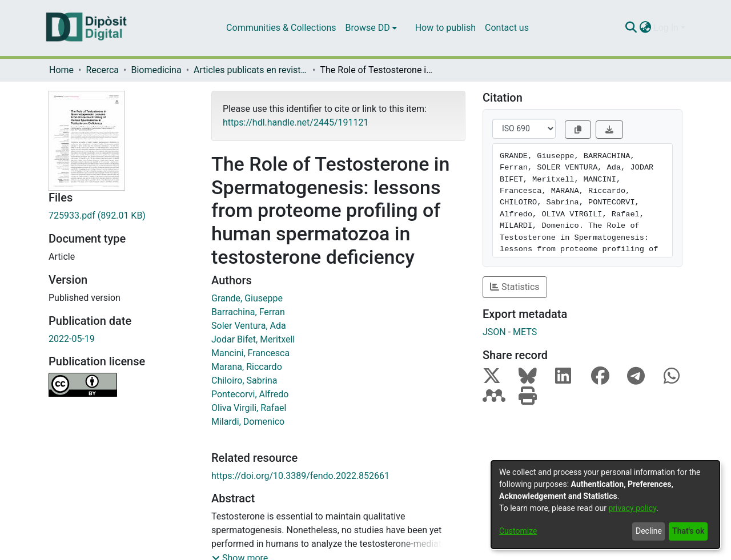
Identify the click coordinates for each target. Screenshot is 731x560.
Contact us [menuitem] (507, 28)
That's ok (688, 531)
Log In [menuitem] (666, 28)
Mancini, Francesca (250, 353)
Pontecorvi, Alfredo (250, 394)
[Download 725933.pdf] (121, 216)
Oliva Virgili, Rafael (249, 408)
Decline (649, 531)
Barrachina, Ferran (248, 312)
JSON (494, 332)
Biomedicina (156, 70)
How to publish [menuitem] (445, 28)
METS (525, 332)
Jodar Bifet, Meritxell (253, 339)
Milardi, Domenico (248, 422)
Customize (518, 531)
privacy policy (632, 508)
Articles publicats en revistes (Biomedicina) (251, 70)
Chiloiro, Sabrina (244, 380)
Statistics (515, 287)
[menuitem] (371, 28)
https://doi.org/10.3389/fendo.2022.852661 (300, 476)
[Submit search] (631, 28)
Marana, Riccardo (247, 367)
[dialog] (605, 505)
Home (61, 70)
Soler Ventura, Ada (249, 326)
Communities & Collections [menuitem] (281, 28)
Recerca (102, 70)
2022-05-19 (72, 339)
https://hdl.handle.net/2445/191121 (296, 122)
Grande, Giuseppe (247, 298)
